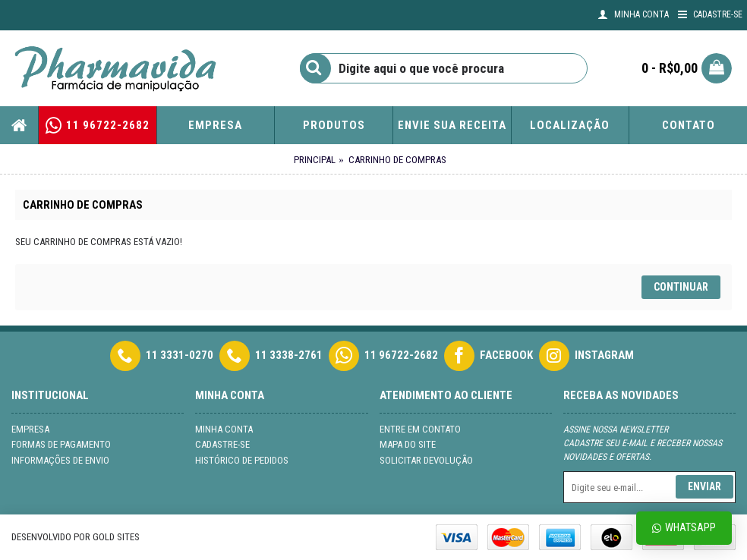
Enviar (704, 486)
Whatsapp (684, 528)
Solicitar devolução (426, 460)
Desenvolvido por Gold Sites (76, 537)
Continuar (681, 287)
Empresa (30, 429)
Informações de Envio (60, 460)
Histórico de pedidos (242, 460)
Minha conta (224, 429)
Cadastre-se (222, 444)
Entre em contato (420, 429)
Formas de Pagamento (61, 444)
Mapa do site (408, 444)
